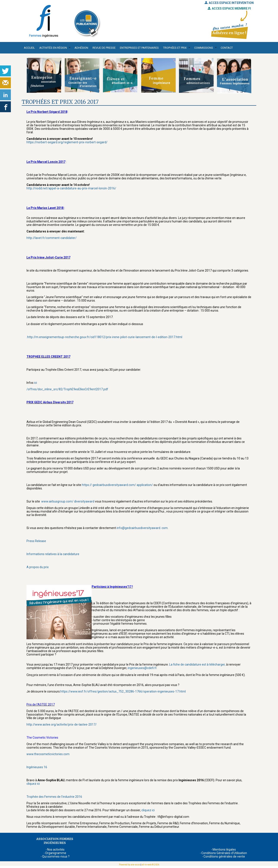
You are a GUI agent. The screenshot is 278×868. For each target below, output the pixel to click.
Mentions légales (224, 850)
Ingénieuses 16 (37, 767)
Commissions (204, 48)
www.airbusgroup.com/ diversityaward (67, 501)
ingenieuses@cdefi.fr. (143, 668)
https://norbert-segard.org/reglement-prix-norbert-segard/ (67, 142)
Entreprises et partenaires (139, 48)
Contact (227, 48)
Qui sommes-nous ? (56, 856)
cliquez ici (33, 784)
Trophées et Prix (175, 48)
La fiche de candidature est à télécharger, (197, 664)
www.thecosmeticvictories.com (48, 754)
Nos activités (56, 850)
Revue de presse (104, 48)
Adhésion (81, 48)
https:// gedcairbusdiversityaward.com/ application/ (117, 485)
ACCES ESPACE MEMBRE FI (229, 8)
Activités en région (53, 48)
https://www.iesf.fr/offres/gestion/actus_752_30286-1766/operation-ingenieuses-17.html (123, 691)
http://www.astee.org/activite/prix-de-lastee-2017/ (62, 724)
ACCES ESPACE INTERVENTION (229, 3)
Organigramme (56, 853)
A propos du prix (38, 567)
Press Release (36, 541)
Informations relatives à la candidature (53, 554)
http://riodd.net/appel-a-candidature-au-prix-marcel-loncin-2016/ (71, 188)
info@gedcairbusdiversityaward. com (142, 528)
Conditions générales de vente (224, 856)
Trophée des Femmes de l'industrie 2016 (54, 797)
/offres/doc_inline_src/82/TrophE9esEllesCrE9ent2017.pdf (67, 389)
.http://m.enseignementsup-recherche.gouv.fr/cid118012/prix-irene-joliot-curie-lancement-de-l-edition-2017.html (104, 337)
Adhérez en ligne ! (229, 33)
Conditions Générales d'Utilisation (224, 853)
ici (35, 383)
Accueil (29, 48)
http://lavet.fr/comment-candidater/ (52, 238)
